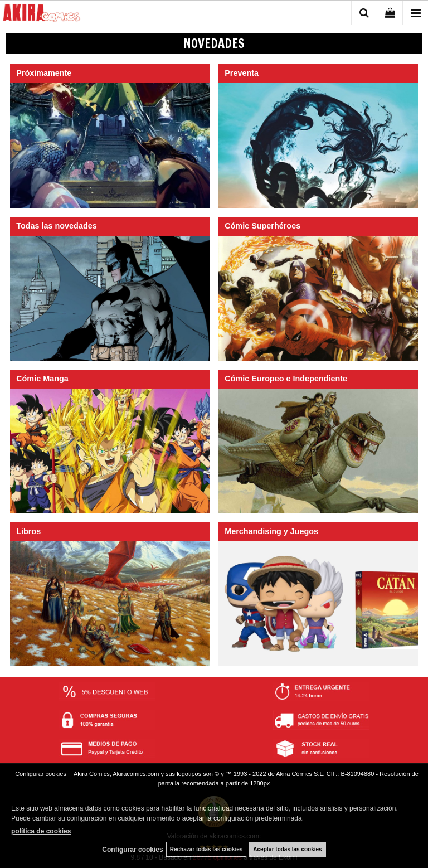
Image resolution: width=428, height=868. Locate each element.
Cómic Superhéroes (262, 226)
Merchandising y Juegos (271, 531)
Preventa (242, 73)
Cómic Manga (42, 379)
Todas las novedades (57, 226)
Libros (28, 531)
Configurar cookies (42, 774)
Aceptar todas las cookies (287, 849)
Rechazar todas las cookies (206, 849)
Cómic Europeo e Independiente (286, 379)
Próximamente (44, 73)
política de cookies (41, 831)
